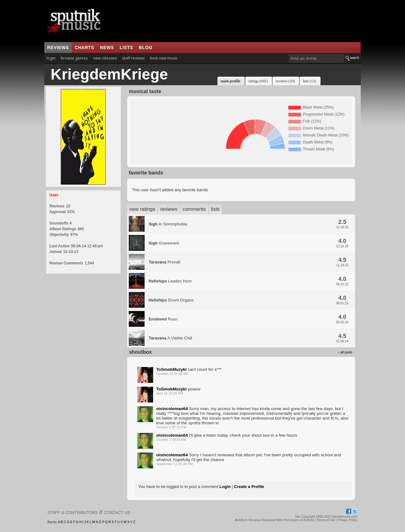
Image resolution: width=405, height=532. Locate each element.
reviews (58, 47)
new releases (105, 58)
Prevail (165, 262)
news (107, 47)
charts (84, 47)
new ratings (142, 209)
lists (126, 47)
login (51, 58)
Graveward (164, 243)
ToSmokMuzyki (171, 369)
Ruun (163, 319)
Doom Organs (171, 300)
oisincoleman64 (172, 409)
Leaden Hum (170, 281)
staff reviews (133, 58)
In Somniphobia (168, 224)
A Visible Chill (171, 338)
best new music (164, 58)
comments (194, 209)
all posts (346, 352)
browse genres (74, 58)
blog (146, 47)
